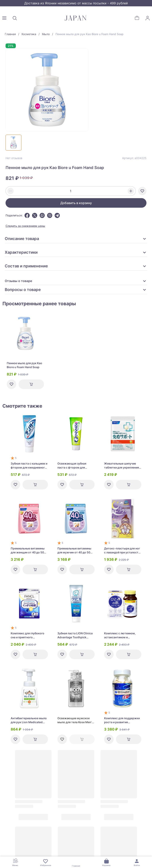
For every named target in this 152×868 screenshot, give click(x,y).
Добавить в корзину (76, 203)
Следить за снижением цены (25, 226)
